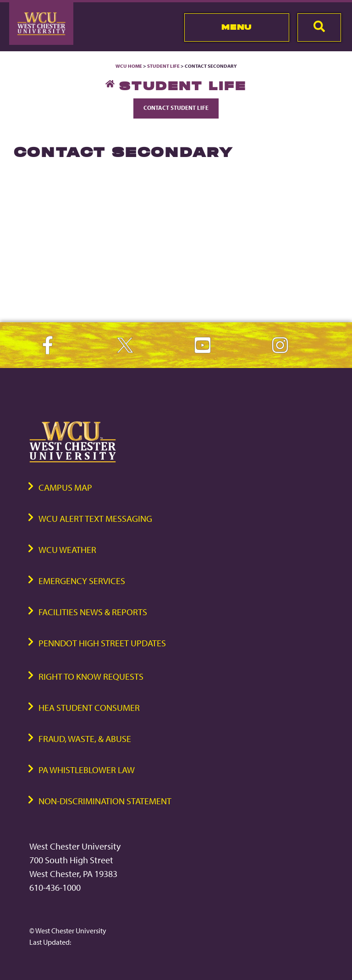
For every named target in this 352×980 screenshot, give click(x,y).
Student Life (163, 66)
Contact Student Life (176, 108)
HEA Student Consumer (89, 707)
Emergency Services (82, 581)
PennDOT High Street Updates (102, 643)
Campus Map (65, 487)
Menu (237, 27)
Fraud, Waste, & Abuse (85, 739)
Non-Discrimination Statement (105, 801)
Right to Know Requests (91, 676)
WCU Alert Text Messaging (95, 518)
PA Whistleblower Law (87, 770)
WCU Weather (67, 550)
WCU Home (129, 66)
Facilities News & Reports (93, 612)
